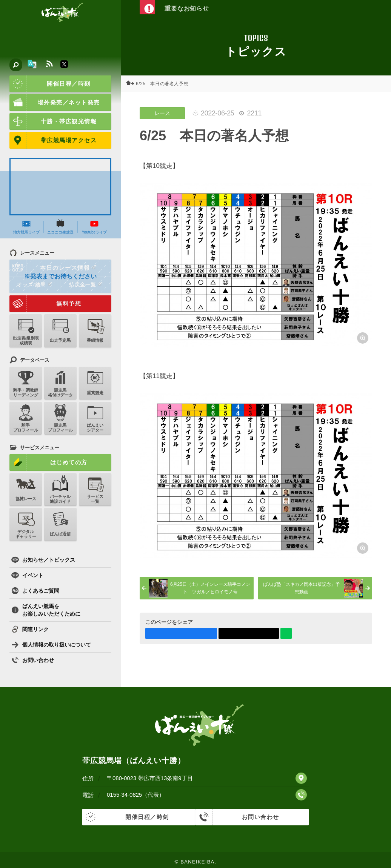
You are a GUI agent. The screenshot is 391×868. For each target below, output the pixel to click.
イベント (27, 575)
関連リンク (30, 629)
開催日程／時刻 (50, 84)
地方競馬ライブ (26, 227)
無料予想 (45, 304)
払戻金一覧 (86, 284)
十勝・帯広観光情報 (53, 121)
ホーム (132, 84)
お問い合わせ (33, 660)
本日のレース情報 (53, 268)
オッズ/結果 (35, 284)
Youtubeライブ (94, 227)
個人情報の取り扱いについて (51, 645)
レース (162, 113)
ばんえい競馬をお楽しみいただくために (46, 610)
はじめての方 (48, 462)
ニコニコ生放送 (60, 227)
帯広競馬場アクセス (53, 140)
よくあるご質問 (35, 591)
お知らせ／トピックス (43, 560)
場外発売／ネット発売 (55, 103)
